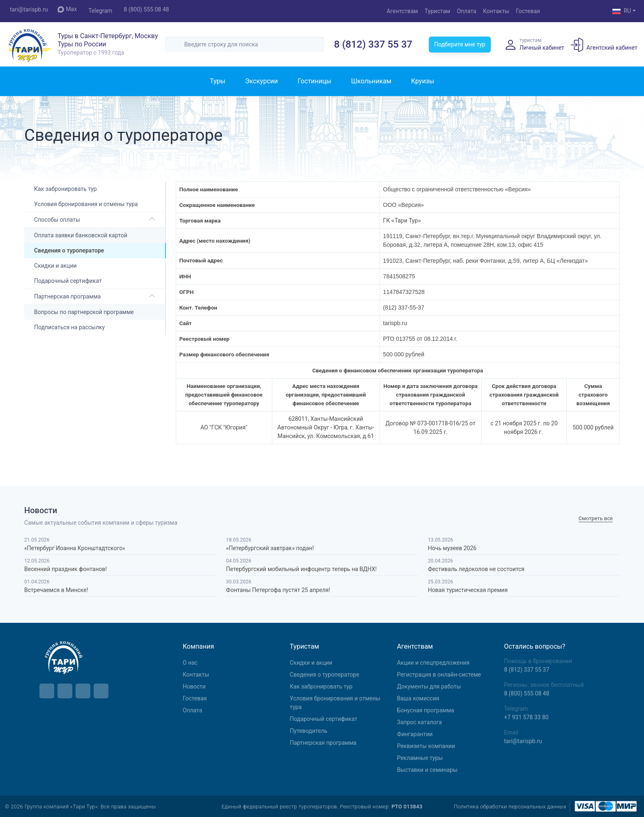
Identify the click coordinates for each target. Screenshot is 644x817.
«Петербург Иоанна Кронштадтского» (75, 548)
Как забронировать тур (65, 189)
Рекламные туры (420, 758)
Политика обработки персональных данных (510, 807)
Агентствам (402, 11)
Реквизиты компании (426, 746)
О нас (190, 663)
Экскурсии (262, 81)
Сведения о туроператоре (325, 675)
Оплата (467, 11)
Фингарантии (415, 734)
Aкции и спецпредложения (433, 663)
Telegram (100, 11)
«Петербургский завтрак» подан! (270, 548)
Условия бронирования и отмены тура (86, 204)
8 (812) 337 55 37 (373, 44)
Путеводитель (309, 731)
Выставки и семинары (427, 770)
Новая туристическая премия (468, 590)
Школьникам (371, 81)
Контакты (496, 11)
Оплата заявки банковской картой (81, 235)
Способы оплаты (57, 220)
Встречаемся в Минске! (56, 590)
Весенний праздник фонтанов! (66, 569)
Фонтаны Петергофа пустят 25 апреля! (278, 590)
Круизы (423, 81)
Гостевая (528, 11)
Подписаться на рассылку (69, 327)
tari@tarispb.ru (29, 9)
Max (67, 9)
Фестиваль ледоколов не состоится (476, 569)
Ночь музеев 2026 (452, 548)
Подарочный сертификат (68, 281)
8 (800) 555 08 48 (146, 9)
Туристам (437, 11)
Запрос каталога (419, 722)
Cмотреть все (596, 519)
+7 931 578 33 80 (526, 717)
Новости (194, 686)
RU (622, 11)
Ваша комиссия (418, 698)
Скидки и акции (55, 266)
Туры (218, 81)
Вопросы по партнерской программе (84, 312)
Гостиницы (314, 81)
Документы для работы (429, 686)
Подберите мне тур (460, 44)
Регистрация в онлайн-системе (439, 675)
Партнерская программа (67, 296)
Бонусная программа (425, 710)
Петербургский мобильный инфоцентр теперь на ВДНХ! (301, 569)
